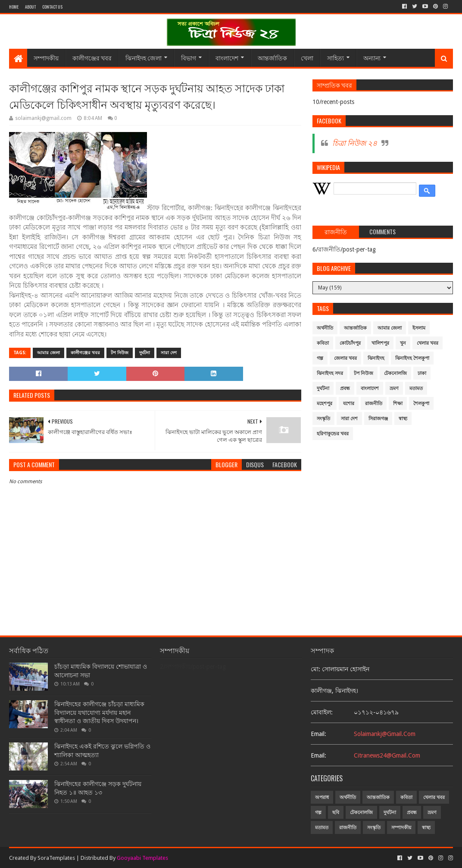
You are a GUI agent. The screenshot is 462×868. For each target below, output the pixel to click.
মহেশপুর (325, 404)
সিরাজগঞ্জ (378, 419)
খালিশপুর (380, 343)
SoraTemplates (56, 858)
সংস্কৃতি (323, 419)
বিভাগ (189, 58)
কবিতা (323, 343)
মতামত (416, 388)
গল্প (320, 358)
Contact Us (52, 7)
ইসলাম (419, 328)
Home (14, 7)
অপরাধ (322, 797)
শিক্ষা (398, 404)
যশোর (349, 404)
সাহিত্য (336, 58)
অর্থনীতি (325, 328)
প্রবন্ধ (345, 388)
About (30, 7)
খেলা (307, 58)
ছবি (336, 813)
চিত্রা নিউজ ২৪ (355, 143)
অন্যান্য (372, 58)
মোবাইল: (322, 712)
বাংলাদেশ (227, 58)
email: (318, 734)
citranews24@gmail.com (387, 755)
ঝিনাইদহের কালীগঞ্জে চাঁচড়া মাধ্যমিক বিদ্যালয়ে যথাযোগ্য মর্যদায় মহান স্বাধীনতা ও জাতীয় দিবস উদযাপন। (99, 712)
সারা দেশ (169, 353)
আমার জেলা (48, 353)
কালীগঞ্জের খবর (92, 58)
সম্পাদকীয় (46, 58)
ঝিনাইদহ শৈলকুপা (412, 358)
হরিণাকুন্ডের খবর (333, 434)
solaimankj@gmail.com (385, 734)
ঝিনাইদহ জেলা (144, 58)
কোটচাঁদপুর (350, 343)
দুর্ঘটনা (145, 353)
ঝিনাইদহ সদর (330, 373)
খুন (403, 343)
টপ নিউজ (120, 353)
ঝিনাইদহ (376, 358)
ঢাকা (422, 373)
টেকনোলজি (395, 373)
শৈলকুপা (421, 404)
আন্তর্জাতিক (272, 58)
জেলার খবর (345, 358)
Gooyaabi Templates (142, 858)
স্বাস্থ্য (403, 419)
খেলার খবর (428, 343)
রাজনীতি (374, 404)
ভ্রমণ (394, 388)
